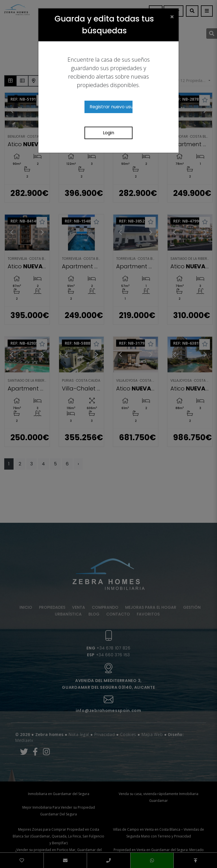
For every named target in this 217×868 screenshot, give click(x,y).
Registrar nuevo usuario (111, 107)
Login (108, 133)
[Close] (172, 16)
